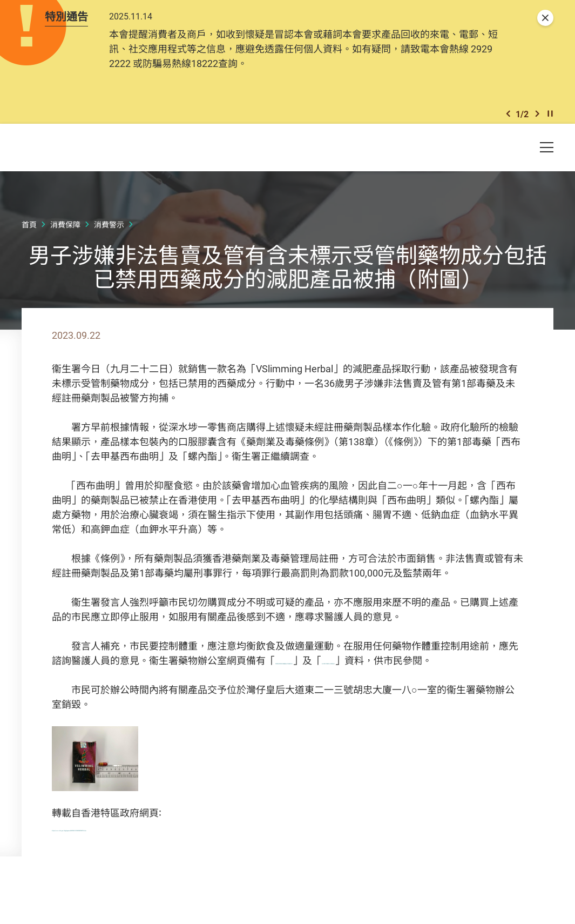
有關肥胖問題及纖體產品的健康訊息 (353, 673)
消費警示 (109, 237)
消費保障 (65, 237)
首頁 (29, 237)
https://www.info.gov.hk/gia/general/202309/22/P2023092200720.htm (205, 855)
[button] (508, 123)
